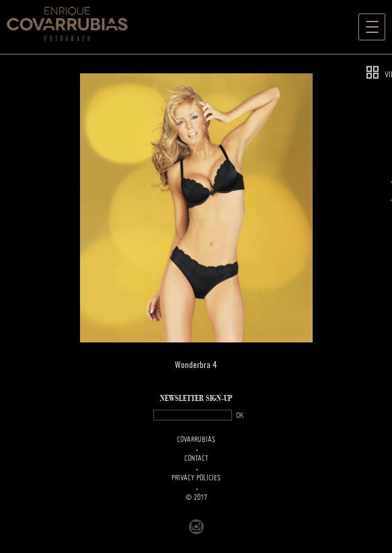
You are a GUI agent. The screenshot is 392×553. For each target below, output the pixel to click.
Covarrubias (196, 440)
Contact (196, 459)
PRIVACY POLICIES (196, 478)
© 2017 (196, 498)
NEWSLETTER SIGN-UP (196, 399)
